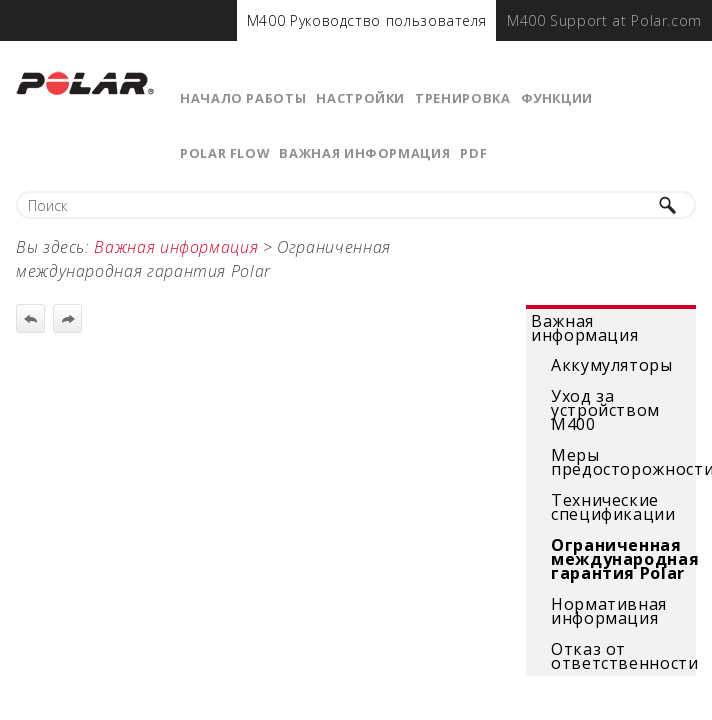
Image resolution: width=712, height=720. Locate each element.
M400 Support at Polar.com (604, 20)
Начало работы (243, 98)
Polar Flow (224, 153)
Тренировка (462, 98)
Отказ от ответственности (621, 656)
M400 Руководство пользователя (367, 20)
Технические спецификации (613, 507)
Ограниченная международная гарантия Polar (621, 559)
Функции (557, 98)
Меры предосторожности (621, 462)
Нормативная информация (609, 611)
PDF (473, 153)
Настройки (360, 98)
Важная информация (364, 153)
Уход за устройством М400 (605, 410)
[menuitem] (367, 20)
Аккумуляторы (612, 365)
